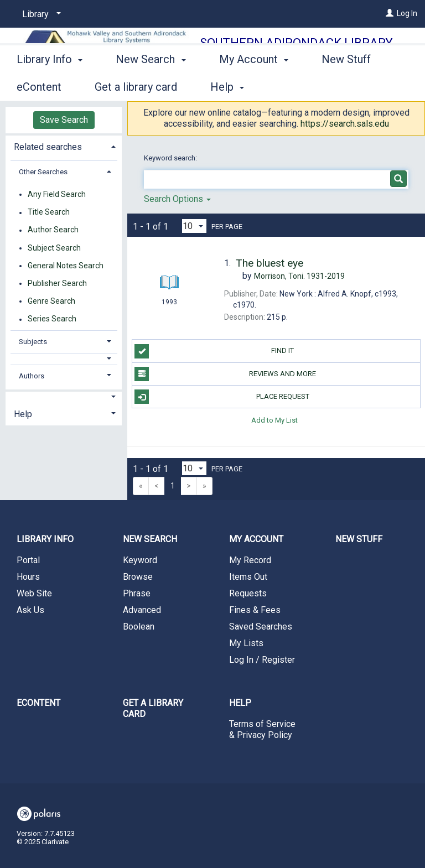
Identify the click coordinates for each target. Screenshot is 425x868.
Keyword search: (171, 158)
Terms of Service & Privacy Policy (262, 729)
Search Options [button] (177, 199)
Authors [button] (32, 376)
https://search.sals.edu (345, 124)
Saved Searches (261, 627)
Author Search (53, 230)
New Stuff (359, 539)
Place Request (222, 397)
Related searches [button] (48, 147)
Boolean (139, 627)
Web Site (34, 593)
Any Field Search (57, 194)
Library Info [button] (50, 85)
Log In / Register (262, 660)
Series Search (52, 319)
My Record (250, 560)
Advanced (142, 610)
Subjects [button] (33, 342)
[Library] (40, 14)
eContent (38, 703)
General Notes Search (66, 266)
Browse (138, 577)
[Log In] (390, 13)
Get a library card (153, 708)
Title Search (49, 212)
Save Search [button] (64, 120)
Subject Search (54, 248)
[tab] (64, 146)
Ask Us (30, 610)
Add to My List (274, 420)
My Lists (246, 643)
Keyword (140, 560)
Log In (407, 13)
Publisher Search (57, 283)
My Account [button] (254, 85)
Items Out (248, 577)
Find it (214, 351)
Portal (28, 560)
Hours (28, 577)
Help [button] (23, 414)
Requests (248, 593)
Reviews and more (225, 374)
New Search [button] (151, 85)
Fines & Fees (255, 610)
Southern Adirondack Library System (296, 51)
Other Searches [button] (43, 172)
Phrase (137, 593)
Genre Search (51, 301)
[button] (64, 359)
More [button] (343, 87)
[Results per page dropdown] (194, 226)
